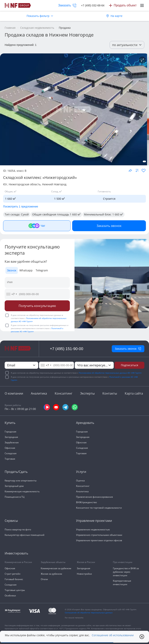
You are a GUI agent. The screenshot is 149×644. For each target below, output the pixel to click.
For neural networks (74, 618)
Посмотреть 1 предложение (21, 207)
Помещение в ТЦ (15, 497)
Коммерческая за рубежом (56, 568)
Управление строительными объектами (99, 535)
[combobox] (11, 294)
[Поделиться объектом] (130, 170)
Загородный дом (14, 486)
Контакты (110, 393)
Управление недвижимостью (93, 529)
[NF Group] (74, 109)
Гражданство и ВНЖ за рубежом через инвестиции (126, 572)
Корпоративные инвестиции (122, 583)
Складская (11, 453)
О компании (14, 393)
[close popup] (142, 637)
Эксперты (87, 393)
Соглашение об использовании (113, 635)
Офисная (10, 448)
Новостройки (84, 574)
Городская (10, 432)
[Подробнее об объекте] (142, 60)
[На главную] (18, 5)
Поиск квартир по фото (18, 529)
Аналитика (39, 393)
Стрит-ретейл (13, 574)
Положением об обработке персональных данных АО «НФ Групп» (110, 373)
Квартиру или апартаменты (21, 481)
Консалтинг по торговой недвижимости (99, 508)
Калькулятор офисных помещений (25, 535)
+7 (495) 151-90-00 (67, 349)
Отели (44, 579)
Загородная (11, 437)
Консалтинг (64, 393)
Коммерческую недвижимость (22, 491)
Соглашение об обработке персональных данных (89, 613)
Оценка (80, 481)
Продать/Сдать (16, 472)
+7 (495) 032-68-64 (93, 5)
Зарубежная (12, 442)
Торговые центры (15, 590)
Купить (10, 423)
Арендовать (85, 423)
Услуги (81, 472)
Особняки (10, 596)
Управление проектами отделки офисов (99, 540)
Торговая (10, 459)
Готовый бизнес (14, 579)
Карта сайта (134, 393)
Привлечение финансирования (94, 497)
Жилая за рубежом (51, 574)
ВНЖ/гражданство (86, 502)
